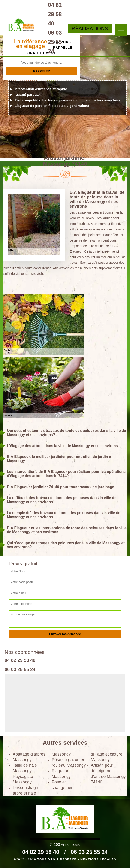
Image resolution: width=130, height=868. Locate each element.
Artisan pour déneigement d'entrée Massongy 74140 (108, 774)
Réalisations (90, 29)
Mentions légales (98, 859)
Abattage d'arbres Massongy (29, 757)
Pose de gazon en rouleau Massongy (69, 762)
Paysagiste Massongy (23, 779)
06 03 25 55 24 (55, 42)
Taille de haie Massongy (25, 768)
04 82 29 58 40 (55, 14)
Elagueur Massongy (61, 774)
